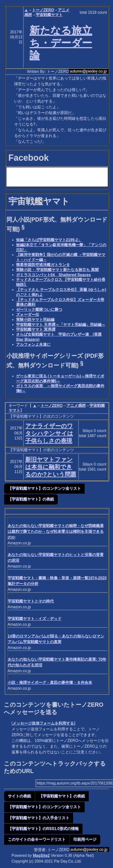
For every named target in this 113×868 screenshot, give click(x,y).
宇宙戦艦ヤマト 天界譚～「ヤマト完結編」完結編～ (61, 325)
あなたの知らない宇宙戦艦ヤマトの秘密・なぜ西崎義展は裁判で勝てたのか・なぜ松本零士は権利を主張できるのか (56, 531)
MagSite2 (41, 855)
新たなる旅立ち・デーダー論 (61, 43)
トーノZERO (43, 10)
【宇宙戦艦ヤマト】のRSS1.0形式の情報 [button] (43, 829)
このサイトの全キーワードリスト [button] (37, 839)
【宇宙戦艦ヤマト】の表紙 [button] (31, 499)
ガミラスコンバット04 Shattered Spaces (54, 275)
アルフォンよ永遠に (33, 344)
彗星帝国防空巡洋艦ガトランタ (43, 265)
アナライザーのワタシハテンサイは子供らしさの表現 (49, 433)
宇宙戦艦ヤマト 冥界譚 (36, 329)
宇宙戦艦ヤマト (49, 15)
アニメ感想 (76, 406)
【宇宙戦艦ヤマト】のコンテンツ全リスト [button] (44, 488)
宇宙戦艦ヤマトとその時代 (31, 601)
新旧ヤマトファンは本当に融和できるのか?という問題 (51, 467)
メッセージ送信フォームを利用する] (44, 723)
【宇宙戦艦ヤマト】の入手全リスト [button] (39, 818)
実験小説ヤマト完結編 (35, 320)
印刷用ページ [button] (85, 839)
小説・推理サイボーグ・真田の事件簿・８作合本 (50, 683)
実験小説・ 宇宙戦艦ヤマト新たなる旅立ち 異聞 (57, 270)
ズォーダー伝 (28, 315)
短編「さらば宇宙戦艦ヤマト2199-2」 (49, 240)
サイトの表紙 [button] (19, 796)
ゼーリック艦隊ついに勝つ (39, 309)
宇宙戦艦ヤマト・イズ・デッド (35, 619)
